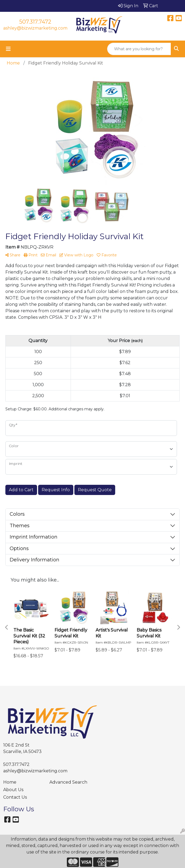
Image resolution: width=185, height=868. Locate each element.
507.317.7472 (35, 22)
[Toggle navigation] (8, 49)
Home (10, 782)
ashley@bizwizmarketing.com (35, 28)
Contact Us (15, 797)
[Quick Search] (139, 49)
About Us (13, 790)
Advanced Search (68, 782)
